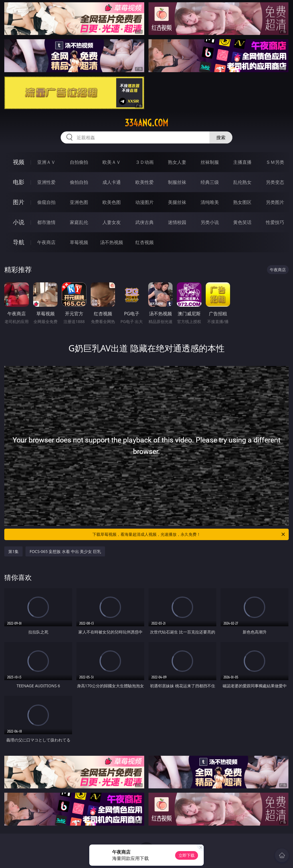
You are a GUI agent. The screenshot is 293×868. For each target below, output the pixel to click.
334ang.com (146, 123)
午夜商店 (46, 242)
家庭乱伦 (79, 222)
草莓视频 (79, 242)
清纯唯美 (210, 202)
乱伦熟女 (242, 182)
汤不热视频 (112, 242)
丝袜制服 (210, 162)
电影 (19, 182)
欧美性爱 (144, 182)
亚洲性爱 (46, 182)
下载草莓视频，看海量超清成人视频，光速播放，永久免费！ (189, 534)
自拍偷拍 (79, 162)
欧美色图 (112, 202)
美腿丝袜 (177, 202)
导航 (19, 242)
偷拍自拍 (79, 182)
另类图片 (275, 202)
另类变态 (275, 182)
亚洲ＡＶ (46, 162)
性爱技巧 (275, 222)
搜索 (221, 137)
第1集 (13, 551)
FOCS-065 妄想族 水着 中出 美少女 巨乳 (65, 551)
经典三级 (210, 182)
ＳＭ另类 (275, 162)
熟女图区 (242, 202)
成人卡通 (112, 182)
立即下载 (187, 855)
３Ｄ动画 (144, 162)
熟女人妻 (177, 162)
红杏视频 (144, 242)
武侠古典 (144, 222)
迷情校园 (177, 222)
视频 (19, 162)
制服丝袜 (177, 182)
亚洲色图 (79, 202)
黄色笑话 (242, 222)
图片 (19, 202)
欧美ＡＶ (112, 162)
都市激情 (46, 222)
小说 (19, 222)
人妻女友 (112, 222)
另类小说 (210, 222)
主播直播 (242, 162)
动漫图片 (144, 202)
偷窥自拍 (46, 202)
